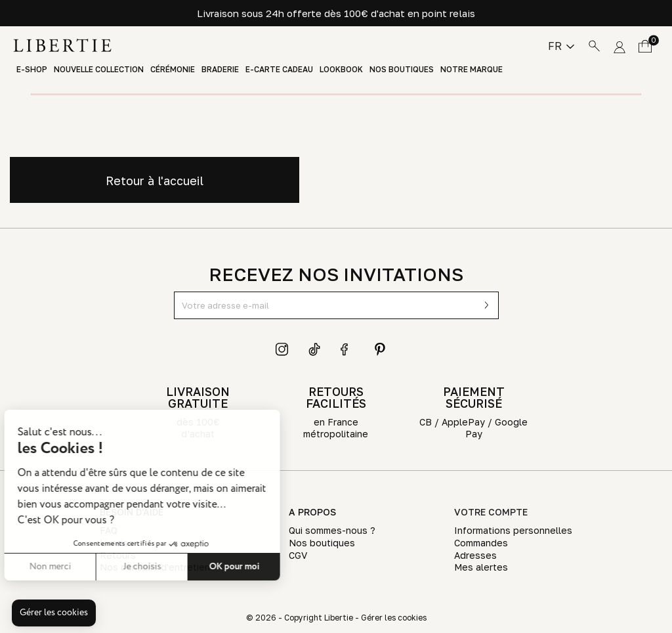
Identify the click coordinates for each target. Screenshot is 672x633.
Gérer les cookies (394, 618)
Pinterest (380, 349)
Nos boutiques (402, 70)
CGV (298, 555)
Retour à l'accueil (155, 181)
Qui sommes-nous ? (332, 530)
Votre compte (491, 512)
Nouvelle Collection (99, 70)
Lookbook (341, 70)
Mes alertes (481, 567)
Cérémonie (173, 70)
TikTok (315, 349)
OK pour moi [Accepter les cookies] (161, 567)
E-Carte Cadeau (279, 70)
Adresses (475, 555)
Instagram (282, 349)
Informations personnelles (513, 530)
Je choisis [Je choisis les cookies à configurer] (69, 567)
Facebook (347, 349)
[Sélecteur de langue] (561, 46)
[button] (54, 613)
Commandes (481, 543)
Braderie (220, 70)
